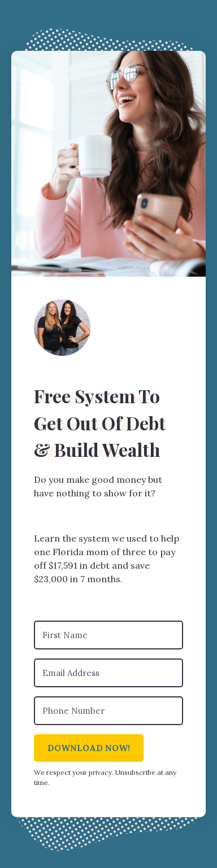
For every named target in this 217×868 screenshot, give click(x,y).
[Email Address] (108, 673)
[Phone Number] (108, 711)
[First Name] (108, 635)
